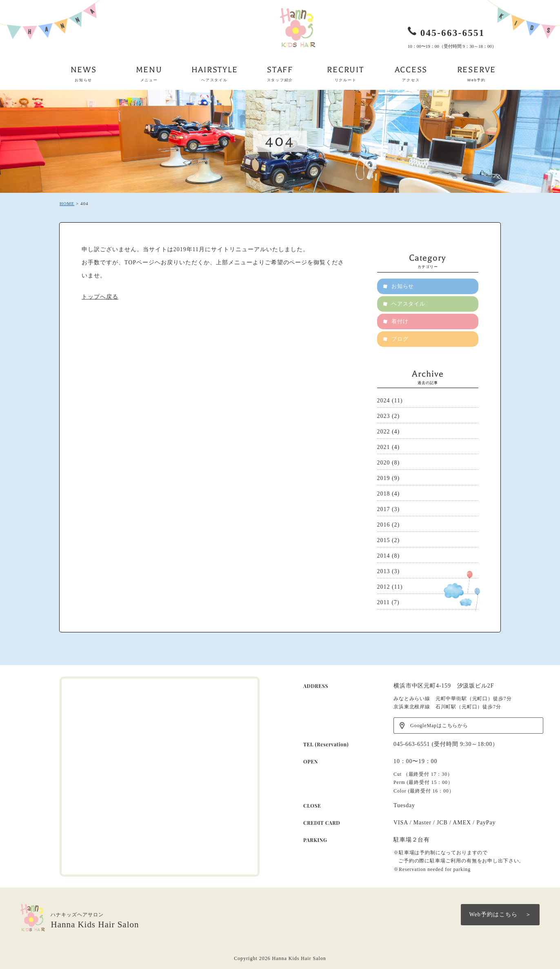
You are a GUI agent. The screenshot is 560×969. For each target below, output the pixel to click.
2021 (384, 447)
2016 (384, 525)
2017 (384, 509)
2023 (384, 416)
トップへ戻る (100, 297)
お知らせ (403, 286)
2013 (384, 571)
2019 (384, 478)
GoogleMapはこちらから (439, 726)
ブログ (400, 339)
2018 (384, 494)
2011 (383, 602)
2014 (384, 556)
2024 (384, 401)
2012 (384, 587)
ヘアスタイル (409, 304)
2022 (384, 432)
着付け (400, 321)
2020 (384, 463)
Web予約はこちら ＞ (500, 914)
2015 (384, 540)
